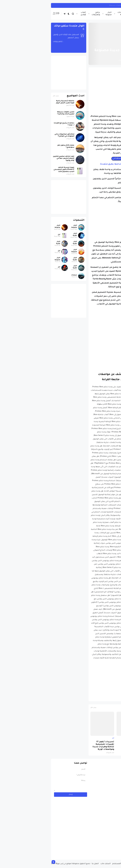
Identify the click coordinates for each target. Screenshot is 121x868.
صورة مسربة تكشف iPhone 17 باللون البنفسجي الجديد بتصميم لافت (107, 746)
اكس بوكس (101, 698)
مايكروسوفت (89, 698)
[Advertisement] (79, 86)
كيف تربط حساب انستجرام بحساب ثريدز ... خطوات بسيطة (84, 5)
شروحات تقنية (72, 14)
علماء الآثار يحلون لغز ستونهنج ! (17, 146)
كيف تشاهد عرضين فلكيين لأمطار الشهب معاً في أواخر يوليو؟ (14, 158)
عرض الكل (44, 708)
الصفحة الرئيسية (109, 45)
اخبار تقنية (96, 14)
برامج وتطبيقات (47, 14)
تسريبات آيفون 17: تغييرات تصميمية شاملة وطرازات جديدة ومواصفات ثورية (54, 746)
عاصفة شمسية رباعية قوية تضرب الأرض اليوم (16, 102)
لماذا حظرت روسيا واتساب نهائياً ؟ (82, 743)
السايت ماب (56, 864)
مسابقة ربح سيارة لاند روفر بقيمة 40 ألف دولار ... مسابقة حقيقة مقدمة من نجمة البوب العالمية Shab (101, 848)
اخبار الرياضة (84, 14)
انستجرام (114, 5)
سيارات (25, 275)
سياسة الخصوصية (88, 864)
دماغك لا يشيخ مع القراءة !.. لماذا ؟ (15, 124)
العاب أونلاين (34, 14)
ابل (116, 738)
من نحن (100, 864)
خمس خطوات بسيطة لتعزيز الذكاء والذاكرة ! (16, 113)
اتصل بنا (46, 864)
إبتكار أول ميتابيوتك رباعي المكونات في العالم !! (15, 135)
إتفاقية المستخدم (70, 864)
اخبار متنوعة (59, 14)
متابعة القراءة (62, 380)
